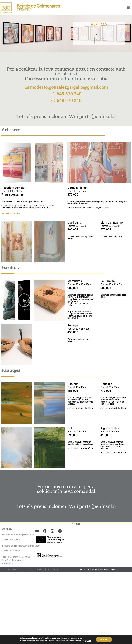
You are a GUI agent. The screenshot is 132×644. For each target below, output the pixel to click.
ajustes (88, 641)
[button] (128, 7)
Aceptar (104, 639)
